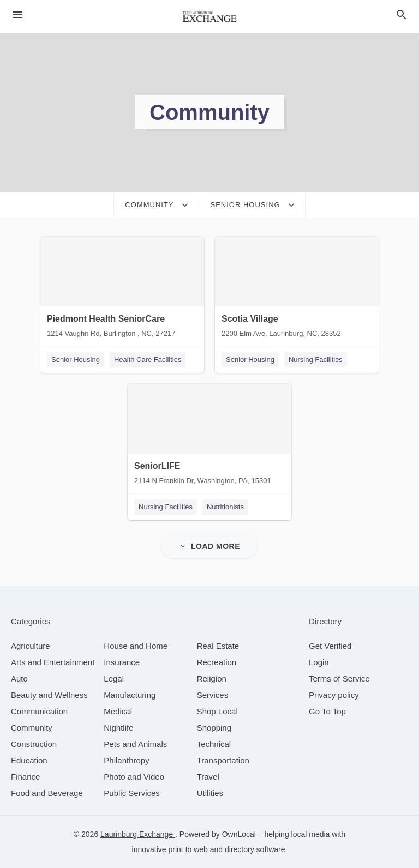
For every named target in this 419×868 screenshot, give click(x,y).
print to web (188, 849)
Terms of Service (339, 679)
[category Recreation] (217, 662)
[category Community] (32, 728)
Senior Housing (76, 360)
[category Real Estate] (218, 646)
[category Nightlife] (118, 728)
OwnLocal (239, 834)
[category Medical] (118, 711)
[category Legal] (114, 679)
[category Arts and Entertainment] (53, 662)
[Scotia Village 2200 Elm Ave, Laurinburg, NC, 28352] (297, 290)
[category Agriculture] (31, 646)
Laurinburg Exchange (138, 834)
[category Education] (29, 760)
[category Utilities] (210, 793)
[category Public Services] (132, 793)
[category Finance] (25, 777)
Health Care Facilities (148, 360)
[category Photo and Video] (134, 777)
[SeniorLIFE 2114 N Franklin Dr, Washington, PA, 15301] (209, 437)
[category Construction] (34, 744)
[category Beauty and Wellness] (49, 695)
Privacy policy (334, 695)
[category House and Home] (136, 646)
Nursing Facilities (316, 360)
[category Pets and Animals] (135, 744)
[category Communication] (39, 711)
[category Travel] (208, 777)
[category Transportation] (223, 760)
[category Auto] (19, 679)
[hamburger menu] (17, 15)
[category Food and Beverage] (47, 793)
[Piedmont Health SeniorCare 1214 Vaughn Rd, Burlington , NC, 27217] (122, 290)
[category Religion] (212, 679)
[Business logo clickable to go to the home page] (209, 16)
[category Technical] (214, 744)
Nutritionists (225, 507)
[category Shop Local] (217, 711)
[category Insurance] (122, 662)
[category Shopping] (214, 728)
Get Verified (330, 646)
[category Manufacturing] (130, 695)
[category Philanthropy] (126, 760)
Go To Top (327, 711)
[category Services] (213, 695)
